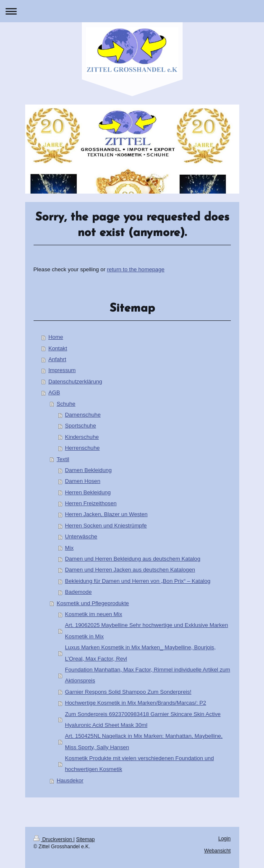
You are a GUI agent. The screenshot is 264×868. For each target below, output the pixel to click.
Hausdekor (70, 780)
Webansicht (218, 851)
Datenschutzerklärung (75, 382)
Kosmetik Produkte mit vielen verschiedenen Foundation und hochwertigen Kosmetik (140, 764)
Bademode (78, 592)
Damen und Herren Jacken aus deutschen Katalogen (130, 570)
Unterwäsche (81, 536)
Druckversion (54, 839)
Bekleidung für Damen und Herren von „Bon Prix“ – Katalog (138, 581)
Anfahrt (57, 359)
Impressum (62, 370)
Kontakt (58, 348)
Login (225, 839)
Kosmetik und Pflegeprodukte (93, 603)
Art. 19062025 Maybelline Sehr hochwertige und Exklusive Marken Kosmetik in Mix (147, 631)
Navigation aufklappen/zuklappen (132, 11)
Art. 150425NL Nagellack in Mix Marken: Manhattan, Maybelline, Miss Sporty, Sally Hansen (144, 741)
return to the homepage (136, 269)
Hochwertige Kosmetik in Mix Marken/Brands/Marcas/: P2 (136, 703)
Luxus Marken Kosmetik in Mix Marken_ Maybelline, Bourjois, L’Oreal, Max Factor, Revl (140, 653)
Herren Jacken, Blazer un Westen (106, 514)
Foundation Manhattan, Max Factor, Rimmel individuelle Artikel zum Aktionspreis (148, 675)
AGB (54, 392)
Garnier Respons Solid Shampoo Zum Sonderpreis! (128, 692)
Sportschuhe (81, 426)
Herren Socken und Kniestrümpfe (106, 526)
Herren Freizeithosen (91, 503)
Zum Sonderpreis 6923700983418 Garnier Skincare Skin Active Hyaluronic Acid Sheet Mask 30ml (143, 720)
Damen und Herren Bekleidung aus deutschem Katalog (133, 559)
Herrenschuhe (82, 448)
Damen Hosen (83, 481)
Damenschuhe (83, 415)
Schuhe (66, 404)
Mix (69, 548)
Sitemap (85, 839)
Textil (63, 459)
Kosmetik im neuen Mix (94, 614)
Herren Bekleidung (88, 492)
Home (56, 337)
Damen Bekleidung (88, 470)
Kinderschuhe (82, 437)
